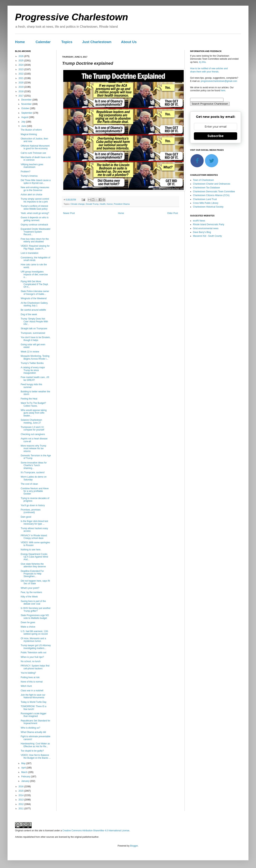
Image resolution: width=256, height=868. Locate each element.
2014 (21, 795)
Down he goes (28, 622)
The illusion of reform (31, 130)
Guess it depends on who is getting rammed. (35, 219)
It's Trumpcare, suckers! (33, 472)
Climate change (78, 204)
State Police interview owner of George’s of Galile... (35, 293)
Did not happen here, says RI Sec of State (35, 582)
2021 (21, 78)
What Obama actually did (33, 732)
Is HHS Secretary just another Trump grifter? (36, 609)
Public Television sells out (34, 653)
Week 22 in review (30, 352)
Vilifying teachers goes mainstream (32, 166)
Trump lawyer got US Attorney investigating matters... (36, 647)
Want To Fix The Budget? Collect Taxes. (33, 404)
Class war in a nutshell (32, 691)
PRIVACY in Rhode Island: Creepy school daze (34, 537)
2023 (21, 69)
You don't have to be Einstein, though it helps (36, 339)
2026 (21, 56)
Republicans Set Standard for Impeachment (35, 722)
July (24, 122)
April (24, 768)
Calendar (43, 42)
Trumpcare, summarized (33, 333)
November (27, 104)
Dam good (26, 517)
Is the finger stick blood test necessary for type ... (34, 523)
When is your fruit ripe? (32, 657)
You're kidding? (28, 673)
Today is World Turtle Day (34, 702)
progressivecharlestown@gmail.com (219, 81)
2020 (21, 83)
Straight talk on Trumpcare (34, 329)
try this (202, 62)
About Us (129, 42)
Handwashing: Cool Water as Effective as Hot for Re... (35, 745)
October (26, 108)
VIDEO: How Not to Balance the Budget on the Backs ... (36, 756)
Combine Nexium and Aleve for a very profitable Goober (35, 491)
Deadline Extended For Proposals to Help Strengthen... (32, 574)
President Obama (122, 204)
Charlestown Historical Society (208, 207)
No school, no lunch (31, 661)
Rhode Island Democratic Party (209, 224)
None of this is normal (32, 682)
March (25, 772)
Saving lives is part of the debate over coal (33, 603)
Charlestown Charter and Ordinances (212, 184)
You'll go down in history (33, 505)
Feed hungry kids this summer (31, 386)
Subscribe (216, 136)
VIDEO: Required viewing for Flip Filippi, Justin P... (35, 247)
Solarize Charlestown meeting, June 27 (31, 421)
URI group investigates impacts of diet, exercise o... (34, 274)
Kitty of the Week (29, 597)
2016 (21, 787)
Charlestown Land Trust (205, 199)
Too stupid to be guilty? (32, 751)
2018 (21, 91)
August (25, 117)
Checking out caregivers (33, 434)
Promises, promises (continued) (31, 511)
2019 (21, 87)
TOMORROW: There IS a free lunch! (34, 708)
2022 (21, 74)
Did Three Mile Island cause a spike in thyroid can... (36, 182)
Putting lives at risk (30, 677)
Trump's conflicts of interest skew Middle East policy (34, 207)
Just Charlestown (97, 42)
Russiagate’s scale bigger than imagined (34, 715)
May (24, 763)
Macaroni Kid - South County (207, 236)
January (26, 781)
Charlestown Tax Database (206, 188)
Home (20, 42)
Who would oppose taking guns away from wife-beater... (34, 413)
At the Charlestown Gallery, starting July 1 (34, 304)
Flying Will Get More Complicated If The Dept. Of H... (35, 284)
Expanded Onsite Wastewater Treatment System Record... (36, 232)
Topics (67, 42)
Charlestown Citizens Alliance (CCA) (211, 195)
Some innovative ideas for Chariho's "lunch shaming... (34, 465)
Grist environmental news (206, 228)
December (27, 100)
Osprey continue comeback (34, 225)
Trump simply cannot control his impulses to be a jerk (35, 200)
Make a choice (28, 627)
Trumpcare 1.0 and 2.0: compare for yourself (32, 428)
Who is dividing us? (30, 728)
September (27, 113)
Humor (110, 204)
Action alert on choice (32, 195)
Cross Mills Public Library (206, 203)
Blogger (134, 846)
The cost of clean (29, 484)
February (26, 777)
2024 (21, 65)
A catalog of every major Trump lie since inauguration (33, 370)
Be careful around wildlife (33, 310)
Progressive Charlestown (72, 17)
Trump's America (29, 176)
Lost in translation (30, 253)
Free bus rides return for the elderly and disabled (35, 240)
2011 (21, 809)
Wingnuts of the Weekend (34, 298)
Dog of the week (29, 314)
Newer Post (69, 213)
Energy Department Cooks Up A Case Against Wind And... (34, 557)
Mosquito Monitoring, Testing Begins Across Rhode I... (35, 357)
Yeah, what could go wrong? (35, 213)
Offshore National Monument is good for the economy (35, 147)
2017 (21, 96)
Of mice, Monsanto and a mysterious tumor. (33, 640)
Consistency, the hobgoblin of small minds (35, 259)
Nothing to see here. (31, 550)
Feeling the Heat (29, 399)
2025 (21, 61)
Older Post (173, 213)
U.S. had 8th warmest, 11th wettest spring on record (34, 633)
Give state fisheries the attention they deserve (33, 565)
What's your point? (30, 588)
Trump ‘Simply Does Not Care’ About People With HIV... (34, 321)
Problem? (26, 172)
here (223, 91)
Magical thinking (29, 134)
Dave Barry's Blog (202, 232)
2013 (21, 800)
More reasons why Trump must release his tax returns (33, 448)
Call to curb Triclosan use (33, 153)
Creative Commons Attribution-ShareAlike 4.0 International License (96, 831)
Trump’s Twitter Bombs (32, 363)
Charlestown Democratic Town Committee (214, 192)
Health (102, 204)
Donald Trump (92, 204)
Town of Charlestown (203, 180)
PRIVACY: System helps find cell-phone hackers (35, 667)
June (24, 126)
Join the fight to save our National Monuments (33, 696)
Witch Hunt (26, 686)
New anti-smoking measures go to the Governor (35, 189)
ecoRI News (199, 221)
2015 (21, 791)
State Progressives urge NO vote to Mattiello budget (35, 617)
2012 (21, 804)
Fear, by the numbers (31, 592)
